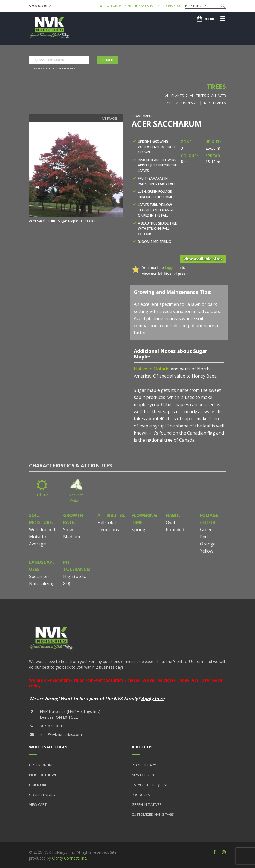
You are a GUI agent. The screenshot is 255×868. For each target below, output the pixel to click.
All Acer (219, 96)
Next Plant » (215, 103)
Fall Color (107, 522)
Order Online (41, 765)
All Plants (174, 96)
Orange (208, 544)
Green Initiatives (147, 804)
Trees (216, 86)
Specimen (39, 576)
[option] (76, 173)
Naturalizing (42, 584)
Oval (170, 522)
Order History (42, 795)
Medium (72, 537)
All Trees (198, 96)
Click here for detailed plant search (52, 68)
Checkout (172, 6)
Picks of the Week (45, 775)
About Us (142, 747)
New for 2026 (143, 775)
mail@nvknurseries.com (61, 735)
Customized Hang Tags (153, 814)
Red (204, 537)
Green (206, 530)
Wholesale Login (48, 747)
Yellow (207, 551)
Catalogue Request (150, 785)
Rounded (175, 530)
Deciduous (108, 530)
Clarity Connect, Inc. (69, 858)
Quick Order (40, 785)
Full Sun (42, 495)
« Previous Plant (182, 103)
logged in (173, 268)
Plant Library (144, 765)
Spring (138, 530)
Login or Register (116, 6)
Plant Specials (147, 6)
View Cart (38, 804)
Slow (68, 530)
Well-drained (42, 530)
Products (141, 795)
